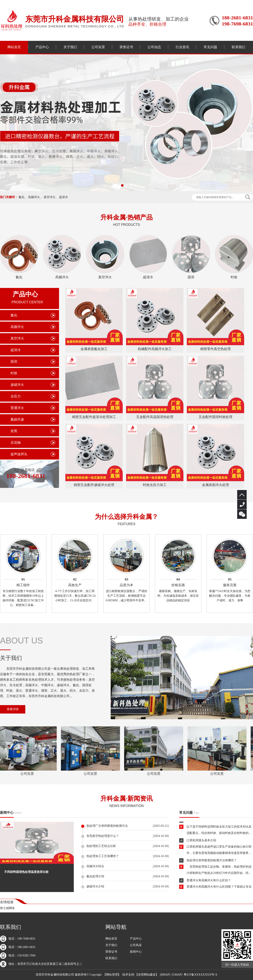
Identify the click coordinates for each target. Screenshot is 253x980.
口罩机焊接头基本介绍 (201, 841)
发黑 (14, 431)
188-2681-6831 (242, 504)
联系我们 (238, 47)
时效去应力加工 (155, 485)
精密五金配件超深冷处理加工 (94, 417)
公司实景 (98, 47)
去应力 (16, 396)
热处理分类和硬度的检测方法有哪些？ (212, 861)
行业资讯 (182, 47)
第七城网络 (7, 908)
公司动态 (154, 47)
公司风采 (136, 945)
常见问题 (210, 47)
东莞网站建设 (147, 975)
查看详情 (13, 709)
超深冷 (63, 197)
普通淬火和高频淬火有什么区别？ (209, 881)
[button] (122, 185)
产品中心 (42, 47)
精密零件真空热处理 (215, 349)
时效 (234, 277)
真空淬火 (50, 197)
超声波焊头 (19, 454)
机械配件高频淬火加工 (155, 349)
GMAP (177, 975)
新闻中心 (7, 813)
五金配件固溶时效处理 (215, 417)
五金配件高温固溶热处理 (155, 417)
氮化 (22, 197)
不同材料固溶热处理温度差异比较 (26, 872)
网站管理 (112, 975)
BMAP (165, 975)
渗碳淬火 (17, 385)
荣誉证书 (126, 47)
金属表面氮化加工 (94, 349)
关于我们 (70, 47)
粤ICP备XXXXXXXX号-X (200, 975)
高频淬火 (34, 197)
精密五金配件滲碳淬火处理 (94, 485)
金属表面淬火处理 (215, 485)
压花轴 (16, 443)
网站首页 (14, 47)
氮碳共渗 (17, 419)
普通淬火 (17, 408)
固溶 (191, 277)
